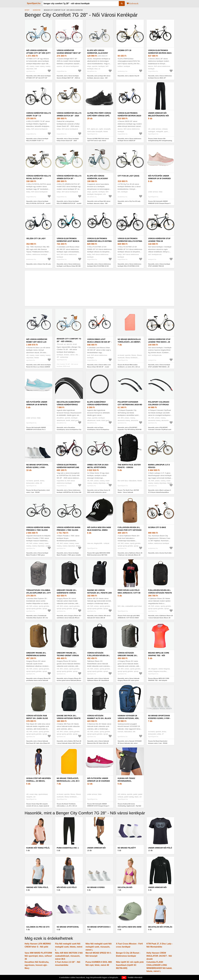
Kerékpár (37, 10)
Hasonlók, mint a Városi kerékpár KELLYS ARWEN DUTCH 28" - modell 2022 (69, 203)
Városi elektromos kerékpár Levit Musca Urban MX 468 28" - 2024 (68, 241)
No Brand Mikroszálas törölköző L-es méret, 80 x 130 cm (129, 342)
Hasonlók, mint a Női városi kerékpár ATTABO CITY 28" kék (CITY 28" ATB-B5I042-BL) (39, 78)
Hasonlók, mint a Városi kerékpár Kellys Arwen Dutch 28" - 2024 (68, 140)
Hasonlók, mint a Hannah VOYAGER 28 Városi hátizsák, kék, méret (130, 742)
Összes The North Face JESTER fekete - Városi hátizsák (128, 491)
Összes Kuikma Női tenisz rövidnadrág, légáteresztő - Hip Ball (129, 805)
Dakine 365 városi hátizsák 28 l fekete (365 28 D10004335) (99, 593)
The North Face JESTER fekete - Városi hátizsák (129, 467)
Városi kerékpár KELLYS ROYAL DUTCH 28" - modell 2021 (39, 178)
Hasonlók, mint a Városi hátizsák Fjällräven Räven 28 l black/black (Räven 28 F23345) (98, 680)
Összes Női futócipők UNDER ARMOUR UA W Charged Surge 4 (98, 805)
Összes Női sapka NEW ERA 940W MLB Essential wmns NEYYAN (99, 554)
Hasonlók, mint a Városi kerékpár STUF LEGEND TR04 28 (159, 265)
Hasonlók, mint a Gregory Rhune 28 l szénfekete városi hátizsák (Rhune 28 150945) (69, 618)
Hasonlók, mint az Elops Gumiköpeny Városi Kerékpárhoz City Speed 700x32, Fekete (98, 430)
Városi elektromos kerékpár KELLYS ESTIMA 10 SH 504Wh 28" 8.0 (99, 241)
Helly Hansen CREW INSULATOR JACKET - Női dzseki (159, 956)
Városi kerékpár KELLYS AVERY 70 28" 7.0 (39, 114)
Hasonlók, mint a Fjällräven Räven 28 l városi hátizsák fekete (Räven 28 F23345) (160, 618)
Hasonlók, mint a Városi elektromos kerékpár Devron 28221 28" (160, 77)
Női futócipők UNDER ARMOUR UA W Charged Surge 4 (98, 781)
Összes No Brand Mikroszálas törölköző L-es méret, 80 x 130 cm (129, 366)
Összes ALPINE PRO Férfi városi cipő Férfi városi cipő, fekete (98, 140)
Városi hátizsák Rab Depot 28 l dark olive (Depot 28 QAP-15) (37, 718)
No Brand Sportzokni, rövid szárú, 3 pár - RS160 (37, 467)
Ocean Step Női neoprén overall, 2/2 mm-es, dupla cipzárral (39, 781)
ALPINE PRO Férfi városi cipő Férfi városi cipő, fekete (99, 116)
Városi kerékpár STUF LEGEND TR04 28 (159, 240)
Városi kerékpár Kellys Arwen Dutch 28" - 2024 (69, 114)
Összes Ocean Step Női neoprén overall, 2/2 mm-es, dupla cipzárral (38, 805)
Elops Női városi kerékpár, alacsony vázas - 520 (98, 53)
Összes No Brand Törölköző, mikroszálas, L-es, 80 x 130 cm (67, 805)
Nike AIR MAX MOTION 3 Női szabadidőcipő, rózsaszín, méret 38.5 (69, 956)
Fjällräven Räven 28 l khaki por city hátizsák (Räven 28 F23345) (130, 530)
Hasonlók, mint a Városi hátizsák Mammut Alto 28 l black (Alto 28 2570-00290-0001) (98, 743)
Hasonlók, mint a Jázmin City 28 (128, 76)
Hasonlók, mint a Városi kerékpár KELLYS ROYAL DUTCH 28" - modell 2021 (38, 203)
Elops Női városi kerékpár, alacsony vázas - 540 (98, 178)
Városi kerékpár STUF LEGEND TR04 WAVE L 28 (159, 341)
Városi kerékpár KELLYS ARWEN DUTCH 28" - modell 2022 (69, 178)
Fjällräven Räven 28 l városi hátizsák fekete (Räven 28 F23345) (160, 593)
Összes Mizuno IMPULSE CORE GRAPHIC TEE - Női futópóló (159, 679)
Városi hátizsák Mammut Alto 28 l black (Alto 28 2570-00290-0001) (99, 718)
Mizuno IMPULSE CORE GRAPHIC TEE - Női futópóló (159, 655)
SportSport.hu (34, 3)
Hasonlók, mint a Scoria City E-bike (160, 553)
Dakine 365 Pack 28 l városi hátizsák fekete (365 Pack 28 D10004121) (69, 718)
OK (124, 978)
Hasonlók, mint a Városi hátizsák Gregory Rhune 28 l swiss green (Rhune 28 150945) (128, 680)
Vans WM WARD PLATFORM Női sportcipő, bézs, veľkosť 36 (38, 956)
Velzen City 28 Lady (36, 238)
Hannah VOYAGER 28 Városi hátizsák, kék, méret (128, 718)
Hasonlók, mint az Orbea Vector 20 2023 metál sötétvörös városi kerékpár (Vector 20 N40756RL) (99, 492)
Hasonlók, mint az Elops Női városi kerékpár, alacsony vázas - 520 (99, 77)
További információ (135, 977)
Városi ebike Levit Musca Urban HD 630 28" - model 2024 (99, 342)
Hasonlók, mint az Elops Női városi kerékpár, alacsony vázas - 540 (99, 202)
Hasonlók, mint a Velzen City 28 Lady (39, 264)
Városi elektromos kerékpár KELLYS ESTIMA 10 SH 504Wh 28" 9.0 (130, 241)
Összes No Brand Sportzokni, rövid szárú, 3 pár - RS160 (38, 491)
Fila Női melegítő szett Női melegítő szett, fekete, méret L (69, 947)
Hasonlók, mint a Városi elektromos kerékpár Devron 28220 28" (129, 140)
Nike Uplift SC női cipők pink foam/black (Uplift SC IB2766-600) (130, 965)
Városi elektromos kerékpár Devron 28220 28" (129, 116)
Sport (27, 10)
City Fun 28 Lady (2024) (128, 176)
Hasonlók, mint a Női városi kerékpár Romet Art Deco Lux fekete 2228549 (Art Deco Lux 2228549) (39, 367)
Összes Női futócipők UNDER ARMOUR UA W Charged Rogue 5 (159, 202)
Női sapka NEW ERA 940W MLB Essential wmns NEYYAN (99, 530)
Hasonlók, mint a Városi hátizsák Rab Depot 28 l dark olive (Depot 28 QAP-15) (38, 743)
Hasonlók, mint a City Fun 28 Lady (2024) (129, 202)
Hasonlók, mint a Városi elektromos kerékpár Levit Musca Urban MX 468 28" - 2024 (69, 266)
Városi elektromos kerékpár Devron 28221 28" (160, 53)
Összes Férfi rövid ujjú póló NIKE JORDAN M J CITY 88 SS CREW (129, 617)
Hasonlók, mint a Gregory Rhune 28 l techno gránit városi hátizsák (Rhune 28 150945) (69, 680)
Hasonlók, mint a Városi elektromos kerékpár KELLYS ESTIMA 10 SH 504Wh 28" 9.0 (129, 266)
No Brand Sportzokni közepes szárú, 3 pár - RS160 (159, 718)
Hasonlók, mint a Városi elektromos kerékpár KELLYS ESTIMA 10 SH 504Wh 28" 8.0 (99, 266)
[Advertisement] (99, 288)
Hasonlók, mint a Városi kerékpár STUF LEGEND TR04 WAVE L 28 (159, 366)
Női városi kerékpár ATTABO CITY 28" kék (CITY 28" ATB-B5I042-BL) (38, 53)
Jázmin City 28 (124, 50)
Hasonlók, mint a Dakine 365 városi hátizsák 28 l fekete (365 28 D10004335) (99, 618)
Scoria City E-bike (157, 527)
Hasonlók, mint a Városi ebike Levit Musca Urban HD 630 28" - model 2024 (99, 367)
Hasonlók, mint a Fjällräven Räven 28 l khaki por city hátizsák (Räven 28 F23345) (130, 555)
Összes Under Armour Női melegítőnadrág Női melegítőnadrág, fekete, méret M (160, 141)
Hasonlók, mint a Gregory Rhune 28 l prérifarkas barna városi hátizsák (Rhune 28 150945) (39, 680)
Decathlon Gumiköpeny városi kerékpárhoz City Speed (69, 405)
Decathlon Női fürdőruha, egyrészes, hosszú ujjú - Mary (37, 965)
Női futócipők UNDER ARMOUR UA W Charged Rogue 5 (159, 178)
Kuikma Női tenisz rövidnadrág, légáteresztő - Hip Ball (130, 781)
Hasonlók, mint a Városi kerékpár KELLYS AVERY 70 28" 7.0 (37, 140)
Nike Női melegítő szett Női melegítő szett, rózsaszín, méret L (99, 947)
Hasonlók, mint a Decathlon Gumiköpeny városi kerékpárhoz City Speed (69, 430)
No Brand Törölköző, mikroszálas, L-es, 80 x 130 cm (68, 781)
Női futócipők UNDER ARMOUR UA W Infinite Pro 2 (37, 405)
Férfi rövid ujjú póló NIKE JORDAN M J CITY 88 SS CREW (129, 593)
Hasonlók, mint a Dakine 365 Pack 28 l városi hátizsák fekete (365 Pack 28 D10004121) (69, 743)
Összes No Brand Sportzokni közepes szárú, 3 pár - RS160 (158, 742)
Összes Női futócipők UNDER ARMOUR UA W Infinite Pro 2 (36, 429)
